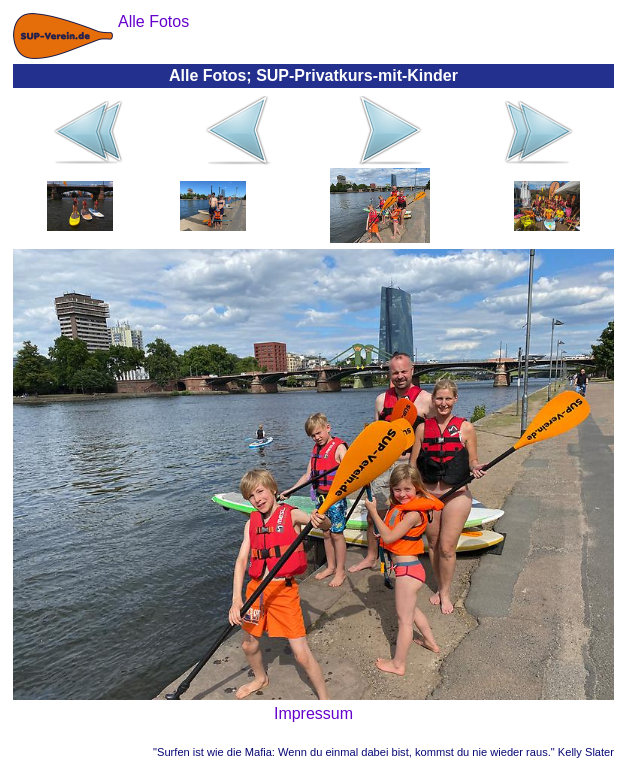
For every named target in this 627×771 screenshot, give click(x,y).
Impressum (313, 713)
